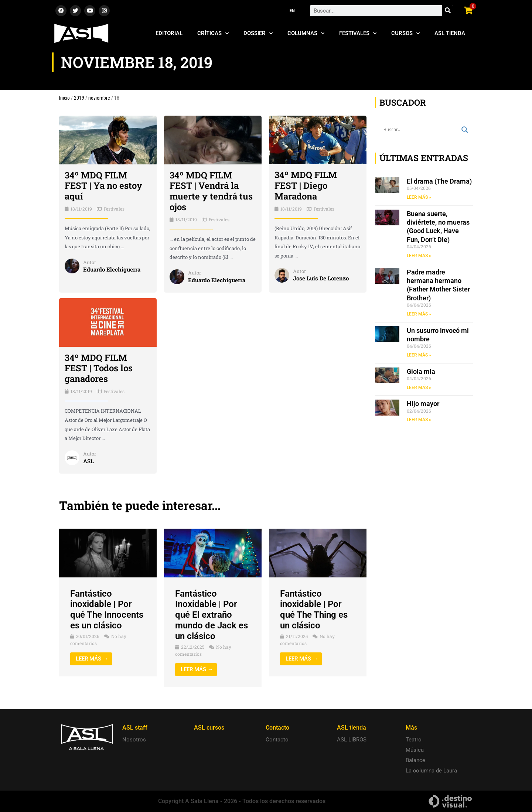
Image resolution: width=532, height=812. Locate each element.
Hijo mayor (423, 404)
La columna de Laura (431, 771)
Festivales (358, 33)
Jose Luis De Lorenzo (321, 278)
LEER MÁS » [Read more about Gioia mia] (419, 388)
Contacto (277, 740)
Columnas (306, 33)
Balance (415, 760)
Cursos (405, 33)
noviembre (99, 98)
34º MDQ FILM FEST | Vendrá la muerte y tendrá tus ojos (211, 191)
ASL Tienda (450, 33)
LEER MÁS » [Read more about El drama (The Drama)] (419, 197)
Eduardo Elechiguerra (112, 269)
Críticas (213, 33)
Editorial (169, 33)
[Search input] (421, 130)
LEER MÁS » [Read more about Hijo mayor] (419, 420)
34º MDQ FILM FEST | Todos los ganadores (99, 368)
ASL (88, 461)
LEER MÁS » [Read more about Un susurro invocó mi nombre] (419, 355)
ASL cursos (209, 728)
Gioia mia (421, 371)
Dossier (258, 33)
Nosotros (134, 740)
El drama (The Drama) (439, 181)
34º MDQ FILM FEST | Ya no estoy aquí (103, 186)
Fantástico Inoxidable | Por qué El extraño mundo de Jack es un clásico (212, 615)
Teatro (414, 740)
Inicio (64, 98)
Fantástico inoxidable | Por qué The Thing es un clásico (314, 610)
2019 (79, 98)
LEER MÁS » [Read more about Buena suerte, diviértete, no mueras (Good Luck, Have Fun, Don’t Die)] (419, 256)
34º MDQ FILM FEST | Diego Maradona (306, 185)
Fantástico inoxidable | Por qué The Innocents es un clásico (107, 610)
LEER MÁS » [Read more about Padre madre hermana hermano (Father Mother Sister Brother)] (419, 314)
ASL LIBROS (352, 740)
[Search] (448, 11)
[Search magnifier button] (465, 130)
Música (415, 750)
